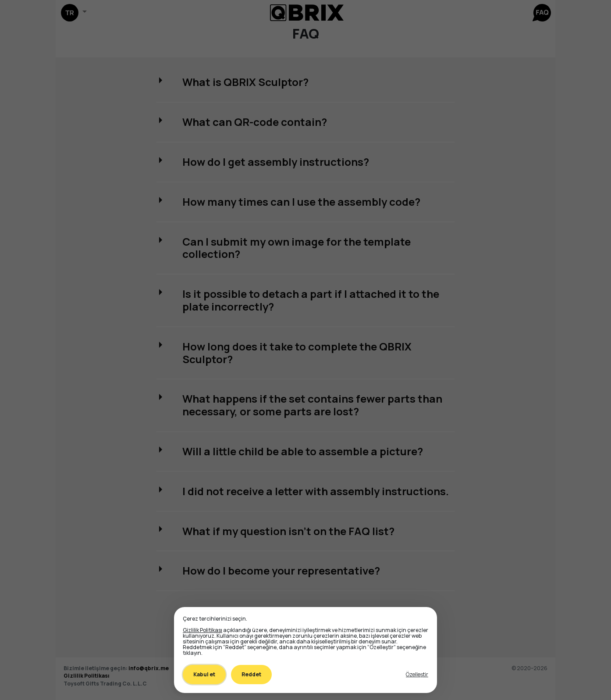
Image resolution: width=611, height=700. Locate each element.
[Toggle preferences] (417, 675)
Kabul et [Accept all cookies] (204, 674)
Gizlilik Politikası (202, 630)
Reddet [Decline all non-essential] (251, 674)
